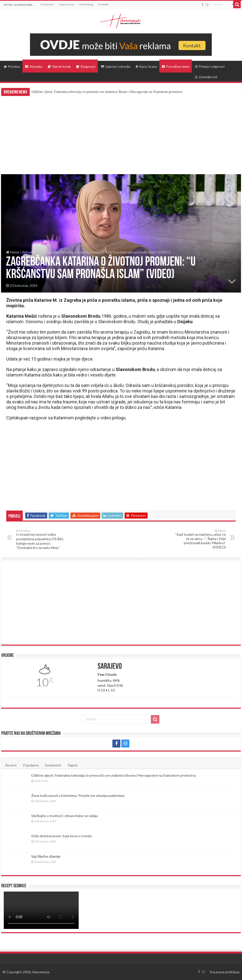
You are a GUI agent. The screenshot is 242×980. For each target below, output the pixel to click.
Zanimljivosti (206, 77)
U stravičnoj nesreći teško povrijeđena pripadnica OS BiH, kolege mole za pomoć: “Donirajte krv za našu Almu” (42, 539)
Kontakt (103, 4)
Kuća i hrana (146, 67)
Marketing (86, 4)
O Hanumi (47, 4)
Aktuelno (34, 67)
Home (13, 252)
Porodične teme (176, 67)
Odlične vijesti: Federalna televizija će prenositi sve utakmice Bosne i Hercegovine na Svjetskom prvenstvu (107, 92)
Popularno (31, 765)
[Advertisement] (121, 133)
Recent (11, 765)
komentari (53, 765)
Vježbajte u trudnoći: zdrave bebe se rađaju (65, 816)
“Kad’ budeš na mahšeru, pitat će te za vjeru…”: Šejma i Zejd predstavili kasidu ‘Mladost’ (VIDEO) (200, 539)
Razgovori (86, 67)
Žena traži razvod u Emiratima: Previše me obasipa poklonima (78, 795)
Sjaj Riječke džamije (46, 856)
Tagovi (72, 765)
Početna (12, 67)
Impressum (67, 4)
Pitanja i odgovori (210, 67)
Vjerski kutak (59, 67)
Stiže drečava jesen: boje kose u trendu (62, 836)
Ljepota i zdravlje (116, 67)
